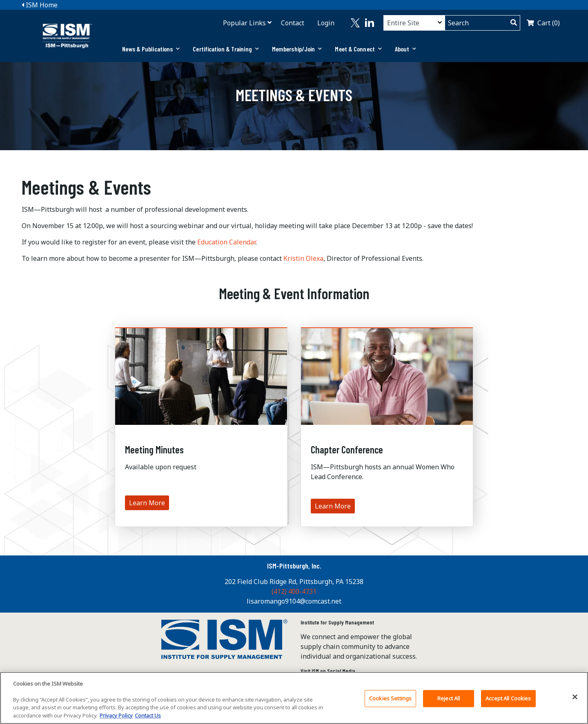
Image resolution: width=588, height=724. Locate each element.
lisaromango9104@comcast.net (294, 601)
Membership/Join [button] (297, 49)
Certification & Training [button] (226, 49)
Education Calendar (226, 242)
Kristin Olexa (303, 258)
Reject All (449, 704)
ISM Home (40, 5)
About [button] (406, 49)
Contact (293, 23)
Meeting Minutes (154, 450)
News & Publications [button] (151, 49)
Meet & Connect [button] (358, 49)
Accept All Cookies (508, 704)
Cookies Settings (390, 704)
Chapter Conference (347, 450)
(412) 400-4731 (294, 591)
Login (326, 23)
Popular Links (244, 23)
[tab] (151, 49)
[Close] (575, 703)
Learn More (147, 503)
